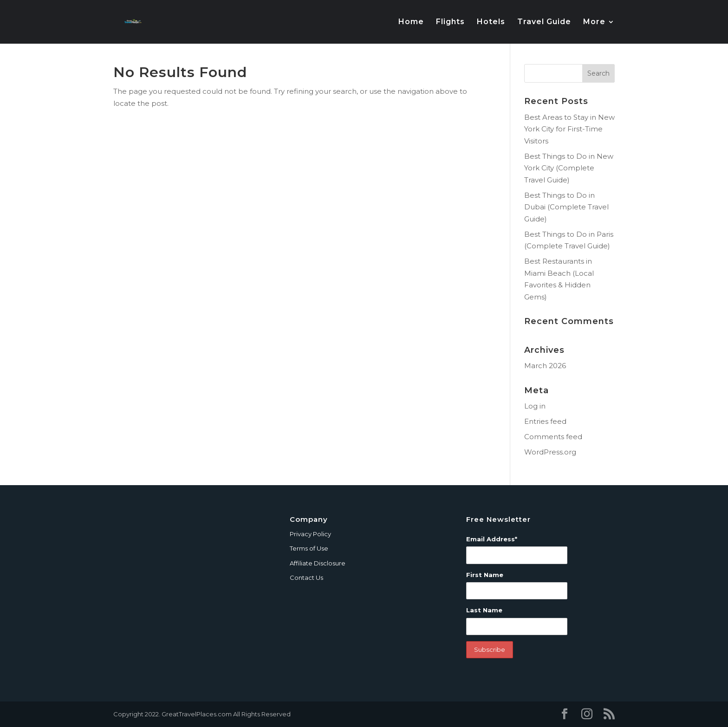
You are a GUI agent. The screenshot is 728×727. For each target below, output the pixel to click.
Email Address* (492, 539)
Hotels (491, 22)
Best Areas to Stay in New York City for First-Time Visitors (569, 129)
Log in (535, 406)
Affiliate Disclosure (318, 563)
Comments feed (553, 437)
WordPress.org (550, 452)
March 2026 (545, 366)
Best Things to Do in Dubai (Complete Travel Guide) (566, 207)
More (594, 22)
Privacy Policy (310, 534)
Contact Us (306, 578)
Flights (450, 22)
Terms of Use (309, 548)
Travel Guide (544, 22)
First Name (485, 575)
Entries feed (545, 421)
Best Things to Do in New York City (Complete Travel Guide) (569, 168)
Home (411, 22)
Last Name (484, 610)
